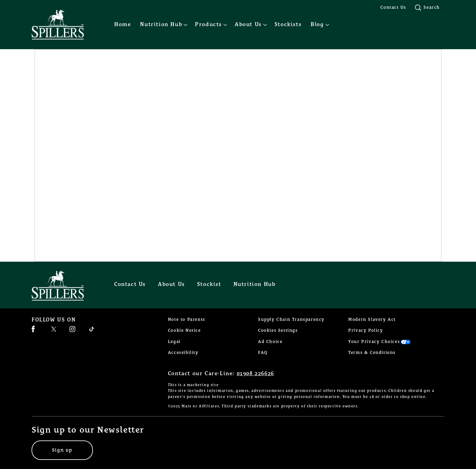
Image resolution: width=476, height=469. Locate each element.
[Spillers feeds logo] (64, 286)
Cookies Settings (278, 331)
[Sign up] (62, 450)
